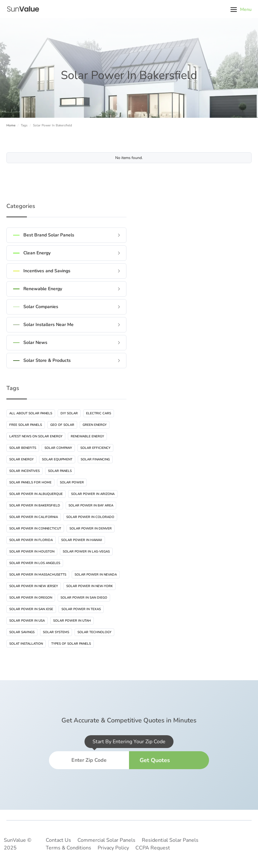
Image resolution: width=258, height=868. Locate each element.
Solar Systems (56, 632)
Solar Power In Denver (91, 529)
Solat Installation (26, 644)
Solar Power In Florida (31, 540)
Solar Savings (22, 632)
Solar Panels (60, 471)
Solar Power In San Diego (84, 598)
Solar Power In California (34, 517)
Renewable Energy (87, 436)
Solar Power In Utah (72, 621)
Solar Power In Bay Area (91, 506)
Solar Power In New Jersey (34, 586)
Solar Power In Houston (32, 552)
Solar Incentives (24, 471)
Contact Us (58, 840)
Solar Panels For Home (30, 482)
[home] (22, 9)
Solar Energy (21, 459)
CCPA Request (153, 848)
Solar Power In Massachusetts (38, 575)
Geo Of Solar (62, 425)
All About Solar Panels (31, 413)
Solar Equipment (57, 459)
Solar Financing (95, 459)
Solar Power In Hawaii (82, 540)
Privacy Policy (113, 848)
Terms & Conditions (69, 848)
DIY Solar (69, 413)
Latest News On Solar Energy (36, 436)
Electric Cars (99, 413)
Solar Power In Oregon (31, 598)
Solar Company (58, 448)
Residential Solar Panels (170, 840)
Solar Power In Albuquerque (36, 494)
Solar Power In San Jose (31, 609)
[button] (241, 9)
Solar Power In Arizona (93, 494)
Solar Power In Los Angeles (35, 563)
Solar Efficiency (95, 448)
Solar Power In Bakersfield (35, 506)
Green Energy (95, 425)
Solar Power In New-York (89, 586)
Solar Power (72, 482)
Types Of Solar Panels (71, 644)
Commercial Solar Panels (106, 840)
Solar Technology (94, 632)
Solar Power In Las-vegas (86, 552)
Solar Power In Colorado (90, 517)
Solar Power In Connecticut (35, 529)
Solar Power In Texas (81, 609)
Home (11, 125)
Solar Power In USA (27, 621)
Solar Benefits (23, 448)
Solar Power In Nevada (96, 575)
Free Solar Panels (26, 425)
